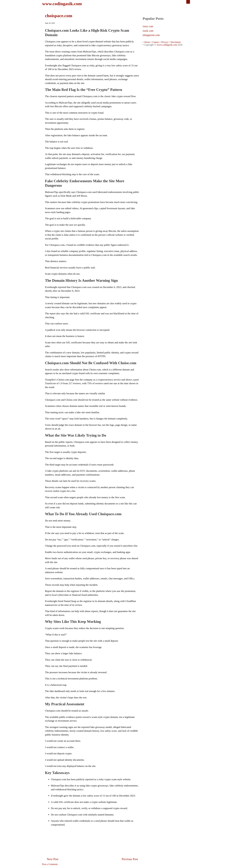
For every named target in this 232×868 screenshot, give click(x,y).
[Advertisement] (92, 835)
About (147, 42)
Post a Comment (50, 864)
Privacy (165, 42)
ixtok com (148, 31)
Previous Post (130, 859)
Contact (156, 42)
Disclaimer (176, 42)
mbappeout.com (151, 35)
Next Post (53, 859)
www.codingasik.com (62, 4)
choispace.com (59, 16)
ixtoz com (148, 26)
